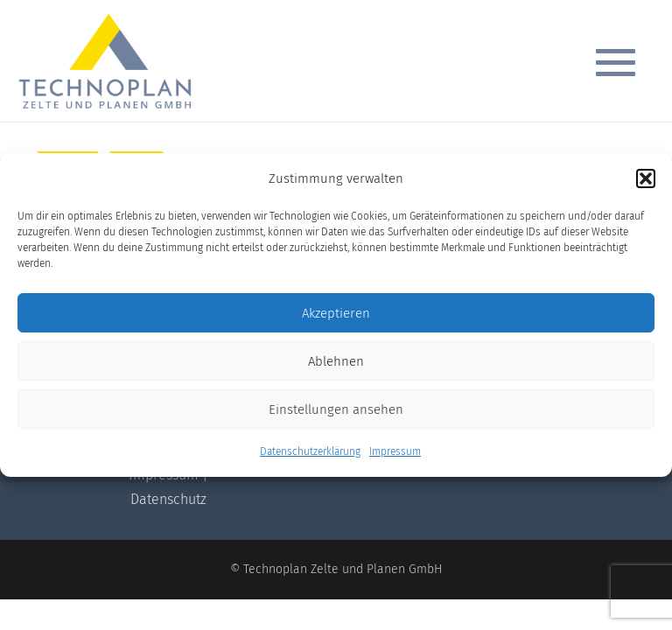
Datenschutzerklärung (310, 451)
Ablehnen (336, 361)
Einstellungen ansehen (336, 409)
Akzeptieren (336, 313)
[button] (646, 178)
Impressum (395, 451)
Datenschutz (168, 499)
